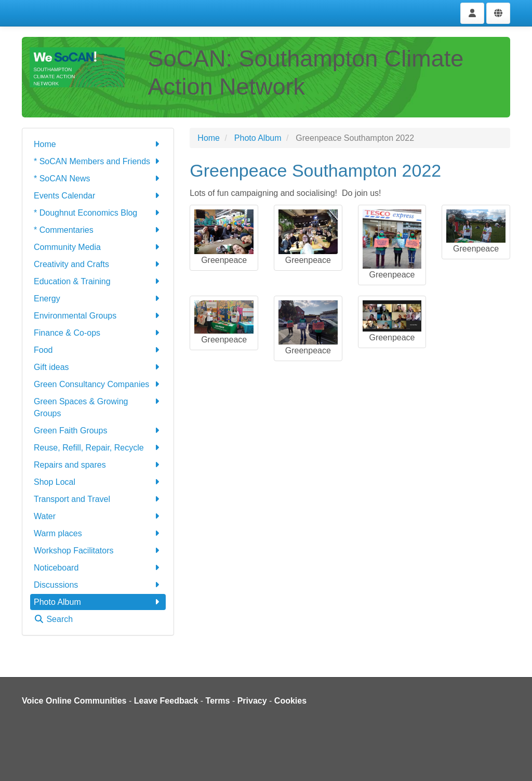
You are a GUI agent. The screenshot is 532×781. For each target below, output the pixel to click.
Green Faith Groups (98, 431)
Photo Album (98, 602)
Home (98, 144)
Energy (98, 299)
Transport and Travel (98, 499)
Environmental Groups (98, 316)
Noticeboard (98, 568)
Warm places (98, 533)
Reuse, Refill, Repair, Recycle (98, 448)
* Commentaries (98, 230)
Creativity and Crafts (98, 264)
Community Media (98, 247)
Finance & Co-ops (98, 333)
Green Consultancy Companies (98, 384)
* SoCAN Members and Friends (98, 161)
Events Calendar (98, 196)
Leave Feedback (166, 701)
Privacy (252, 701)
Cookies (290, 701)
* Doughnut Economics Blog (98, 213)
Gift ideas (98, 367)
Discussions (98, 585)
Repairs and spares (98, 465)
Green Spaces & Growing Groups (98, 407)
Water (98, 516)
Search (53, 619)
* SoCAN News (98, 178)
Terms (218, 701)
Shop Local (98, 482)
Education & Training (98, 281)
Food (98, 350)
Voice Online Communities (74, 701)
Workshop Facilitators (98, 551)
